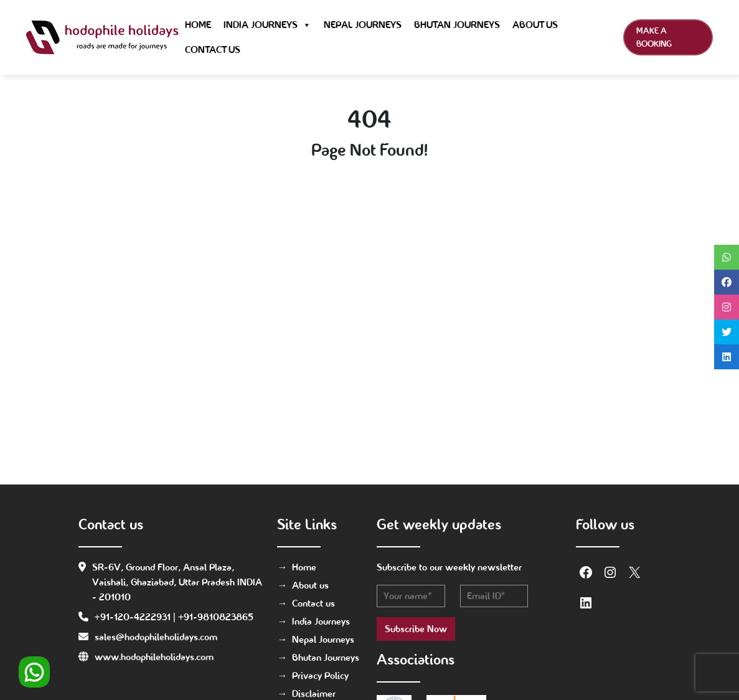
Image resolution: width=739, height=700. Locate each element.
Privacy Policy (320, 675)
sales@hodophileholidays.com (156, 637)
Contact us (213, 50)
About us (535, 25)
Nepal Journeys (363, 25)
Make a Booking (654, 37)
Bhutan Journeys (457, 25)
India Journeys (267, 25)
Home (198, 25)
